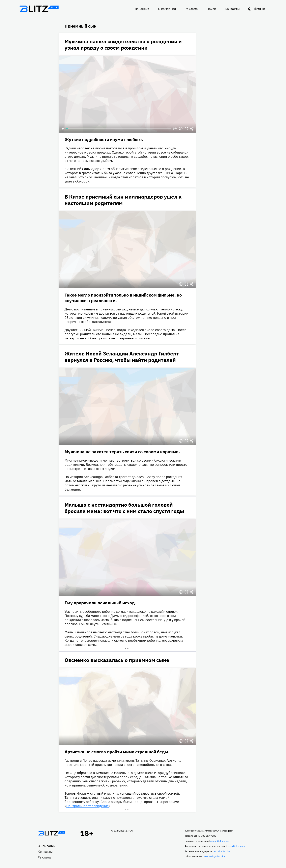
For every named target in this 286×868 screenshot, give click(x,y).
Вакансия (142, 9)
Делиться (192, 129)
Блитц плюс (39, 9)
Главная (52, 833)
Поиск (211, 9)
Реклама (191, 9)
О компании (167, 9)
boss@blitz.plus (236, 846)
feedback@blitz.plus (214, 856)
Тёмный (259, 9)
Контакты (232, 9)
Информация (181, 129)
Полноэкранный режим (186, 129)
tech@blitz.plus (222, 851)
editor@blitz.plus (219, 841)
